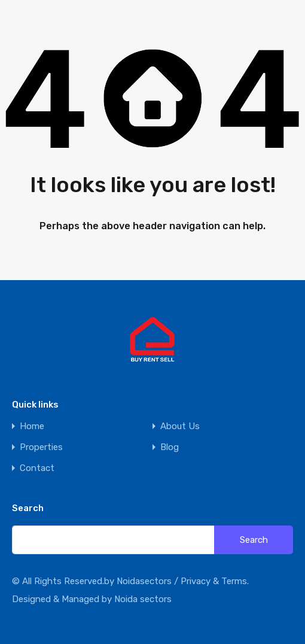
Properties (41, 447)
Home (32, 426)
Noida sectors (143, 599)
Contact (37, 468)
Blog (170, 447)
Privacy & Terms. (215, 581)
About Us (180, 426)
